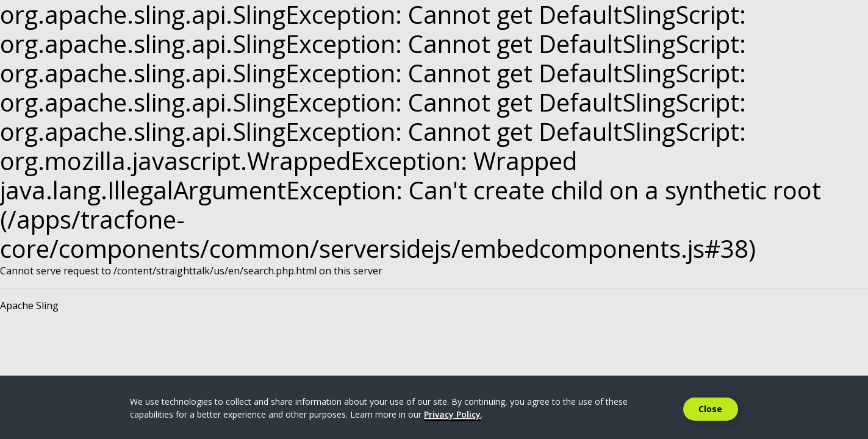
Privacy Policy (452, 414)
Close (710, 409)
